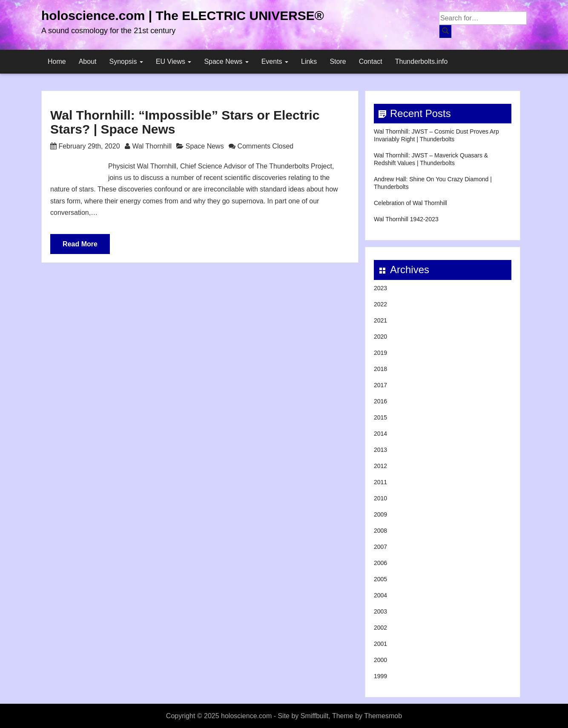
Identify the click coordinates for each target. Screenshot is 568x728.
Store (338, 61)
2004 (380, 595)
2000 (380, 660)
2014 (380, 434)
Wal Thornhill (152, 146)
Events (275, 61)
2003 (380, 611)
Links (309, 61)
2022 (380, 304)
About (88, 61)
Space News (226, 61)
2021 (380, 320)
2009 (380, 514)
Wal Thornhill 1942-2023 (406, 219)
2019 (380, 353)
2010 (380, 498)
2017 (380, 385)
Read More (80, 244)
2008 (380, 531)
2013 (380, 450)
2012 (380, 466)
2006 (380, 563)
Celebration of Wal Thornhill (410, 203)
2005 (380, 579)
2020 (380, 337)
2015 (380, 417)
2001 (380, 644)
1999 (380, 676)
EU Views (174, 61)
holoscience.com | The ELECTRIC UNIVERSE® (183, 16)
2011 (380, 482)
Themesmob (383, 716)
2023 (380, 288)
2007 (380, 547)
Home (57, 61)
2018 (380, 369)
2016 (380, 401)
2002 (380, 628)
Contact (371, 61)
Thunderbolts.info (422, 61)
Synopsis (126, 61)
